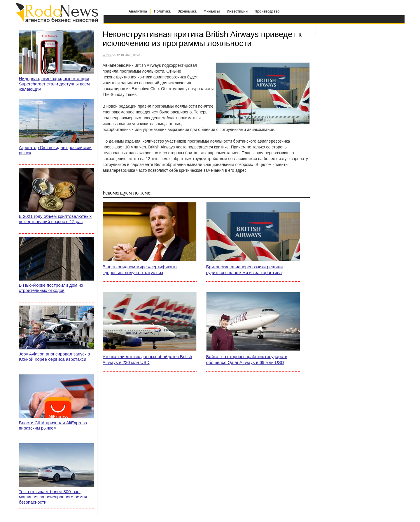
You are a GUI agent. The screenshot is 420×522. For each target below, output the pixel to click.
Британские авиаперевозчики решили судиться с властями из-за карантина (245, 270)
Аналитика (138, 11)
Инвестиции (237, 11)
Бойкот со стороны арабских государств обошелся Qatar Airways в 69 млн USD (247, 359)
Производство (267, 11)
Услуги (107, 55)
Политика (162, 11)
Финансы (212, 11)
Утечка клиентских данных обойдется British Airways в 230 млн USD (147, 359)
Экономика (187, 11)
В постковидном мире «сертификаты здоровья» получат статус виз (140, 270)
